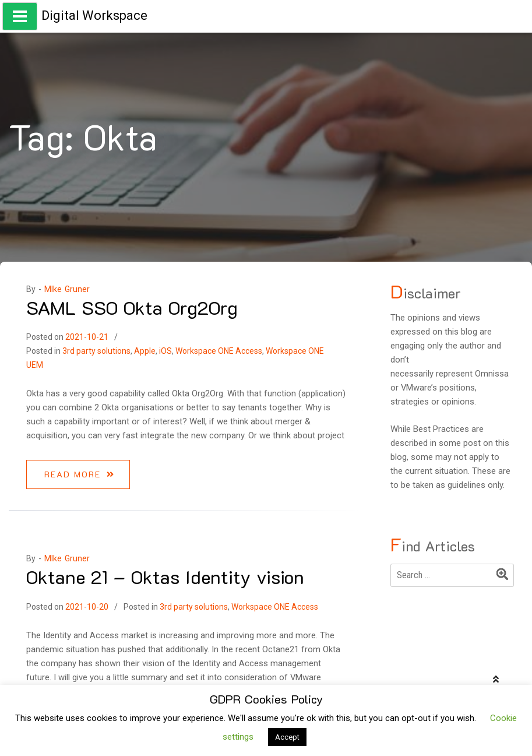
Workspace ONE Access (219, 351)
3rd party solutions (96, 351)
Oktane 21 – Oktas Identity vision (165, 576)
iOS (165, 351)
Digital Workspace (94, 15)
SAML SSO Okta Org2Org (132, 307)
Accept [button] (287, 737)
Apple (145, 351)
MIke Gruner (67, 289)
